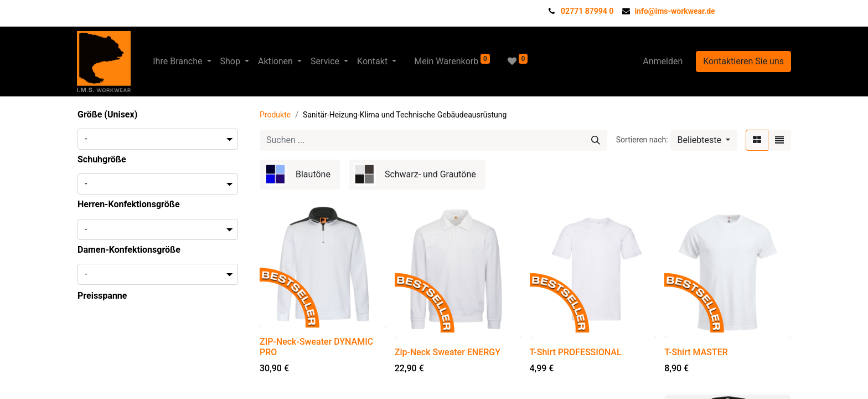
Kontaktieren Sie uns (743, 61)
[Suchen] (596, 140)
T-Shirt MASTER (696, 352)
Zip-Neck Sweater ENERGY (448, 352)
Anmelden (663, 61)
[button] (704, 140)
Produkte (275, 115)
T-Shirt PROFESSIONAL (576, 352)
